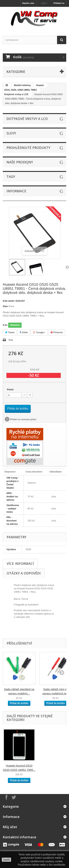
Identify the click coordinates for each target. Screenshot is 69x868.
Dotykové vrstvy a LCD (16, 94)
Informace (16, 191)
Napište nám (28, 3)
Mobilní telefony (22, 85)
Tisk (11, 340)
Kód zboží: (9, 301)
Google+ (39, 332)
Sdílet (24, 332)
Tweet (10, 332)
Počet (10, 389)
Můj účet (10, 827)
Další (67, 267)
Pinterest (57, 332)
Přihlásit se (59, 3)
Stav (5, 306)
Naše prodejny (20, 162)
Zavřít (6, 860)
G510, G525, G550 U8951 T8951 (21, 90)
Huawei (40, 85)
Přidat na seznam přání (23, 419)
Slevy (11, 133)
